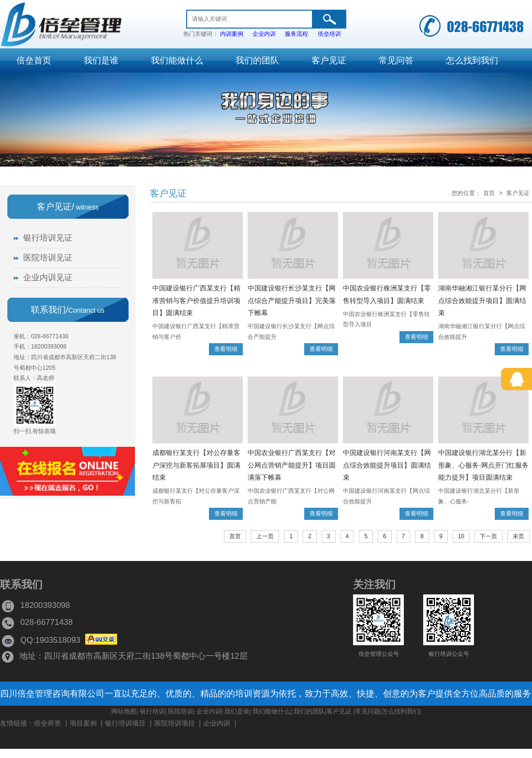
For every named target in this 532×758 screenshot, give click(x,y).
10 (461, 536)
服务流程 (296, 34)
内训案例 (232, 34)
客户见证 (168, 193)
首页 (489, 193)
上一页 (265, 536)
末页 (518, 536)
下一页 (488, 536)
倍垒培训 (329, 34)
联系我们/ (68, 310)
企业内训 (264, 34)
